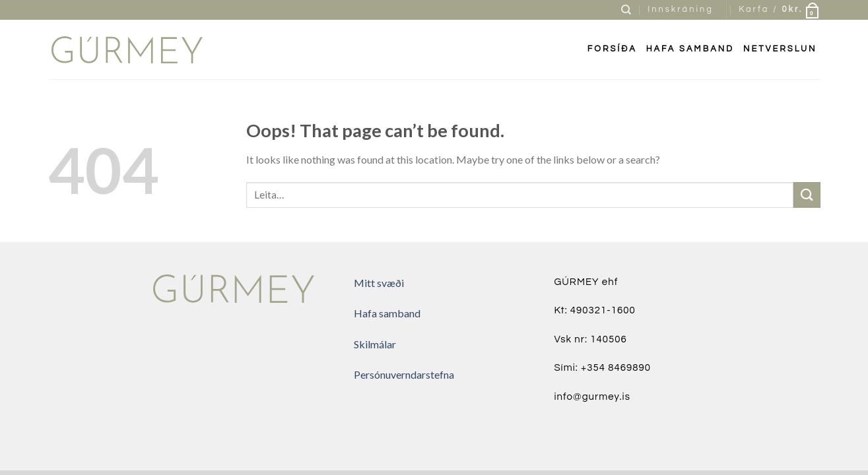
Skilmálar (375, 344)
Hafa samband (690, 49)
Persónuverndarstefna (404, 374)
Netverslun (780, 49)
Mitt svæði (379, 283)
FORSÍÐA (612, 49)
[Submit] (807, 195)
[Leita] (627, 10)
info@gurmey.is (592, 397)
